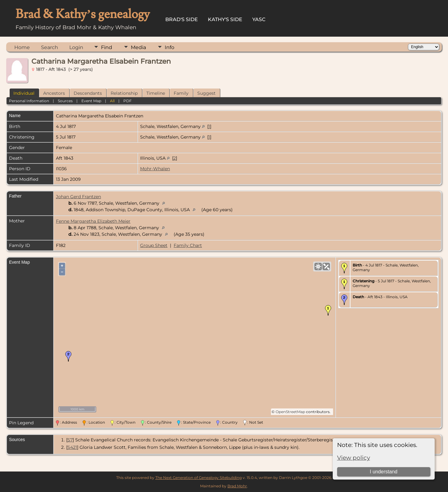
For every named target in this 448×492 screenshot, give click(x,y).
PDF (128, 101)
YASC (259, 19)
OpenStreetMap (290, 412)
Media (138, 47)
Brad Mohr (237, 486)
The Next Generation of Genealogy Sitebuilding (199, 478)
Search (50, 47)
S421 (72, 447)
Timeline (156, 93)
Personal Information (29, 101)
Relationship (124, 93)
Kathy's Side (225, 19)
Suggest (206, 93)
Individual (24, 93)
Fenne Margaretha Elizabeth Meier (93, 221)
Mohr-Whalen (155, 169)
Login (76, 47)
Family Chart (188, 245)
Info (169, 47)
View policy (354, 458)
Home (22, 47)
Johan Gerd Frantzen (78, 197)
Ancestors (54, 93)
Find (107, 47)
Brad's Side (182, 19)
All (112, 101)
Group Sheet (154, 245)
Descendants (88, 93)
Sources (65, 101)
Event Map (91, 101)
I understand (384, 472)
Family (181, 93)
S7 (70, 440)
